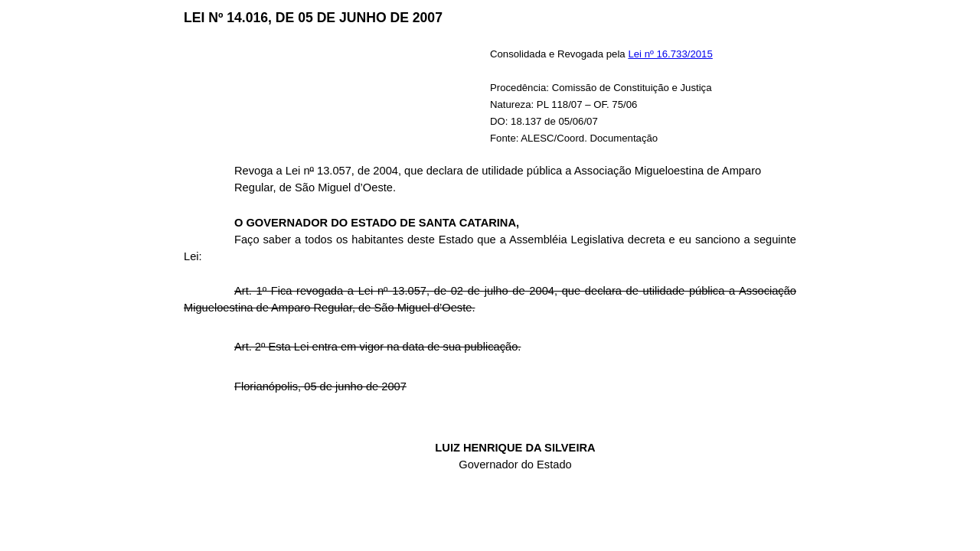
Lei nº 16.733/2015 (670, 54)
